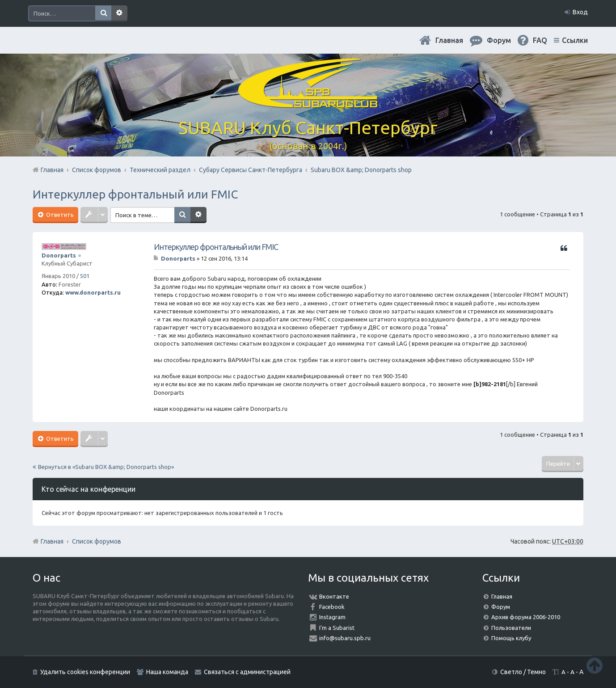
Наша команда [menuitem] (167, 672)
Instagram (332, 617)
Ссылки (575, 40)
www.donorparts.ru (93, 292)
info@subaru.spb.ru (345, 638)
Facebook (332, 607)
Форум (501, 607)
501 (85, 276)
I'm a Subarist (337, 628)
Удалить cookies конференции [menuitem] (85, 672)
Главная (449, 40)
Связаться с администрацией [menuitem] (247, 672)
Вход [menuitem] (580, 12)
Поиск (103, 13)
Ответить (59, 215)
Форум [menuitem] (499, 40)
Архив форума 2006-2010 (526, 617)
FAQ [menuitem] (540, 40)
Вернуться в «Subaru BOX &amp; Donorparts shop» (106, 467)
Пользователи (511, 628)
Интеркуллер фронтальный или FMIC (135, 194)
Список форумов (97, 541)
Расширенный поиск (119, 13)
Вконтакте (334, 596)
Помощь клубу (511, 638)
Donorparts (59, 255)
